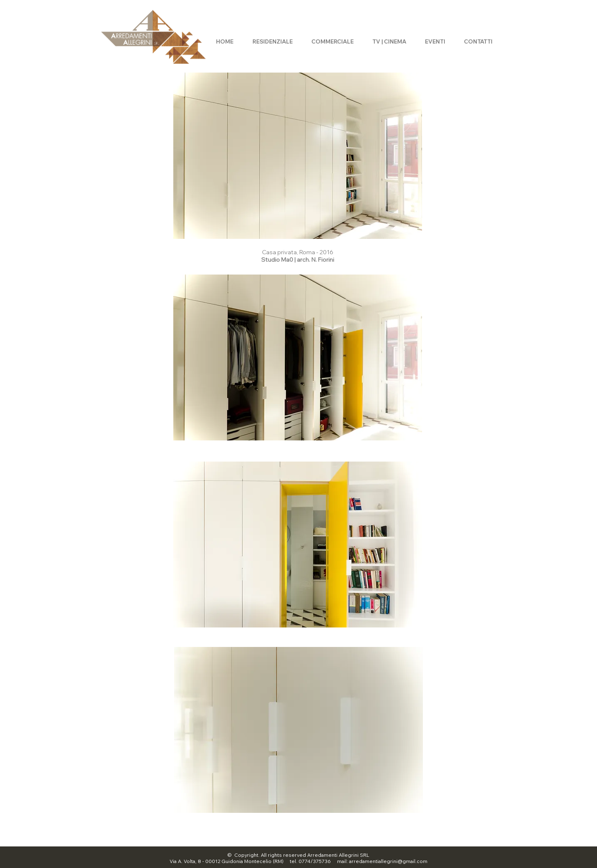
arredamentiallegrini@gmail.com (388, 861)
